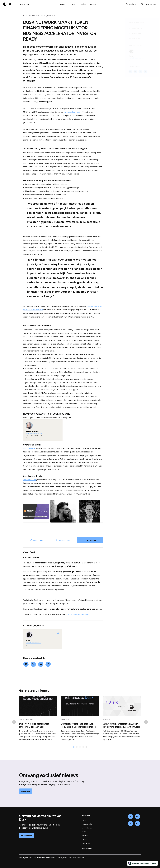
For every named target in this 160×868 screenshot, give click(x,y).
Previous (14, 723)
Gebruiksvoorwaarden (76, 858)
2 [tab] (77, 748)
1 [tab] (74, 748)
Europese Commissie (73, 112)
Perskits (83, 4)
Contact (93, 4)
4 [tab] (83, 748)
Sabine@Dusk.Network (34, 433)
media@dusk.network (33, 643)
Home (84, 820)
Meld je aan (86, 843)
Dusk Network (29, 449)
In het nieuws (87, 828)
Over (73, 4)
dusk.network (150, 4)
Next (146, 723)
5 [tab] (86, 748)
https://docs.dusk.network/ (77, 614)
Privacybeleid (62, 858)
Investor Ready (29, 480)
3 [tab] (80, 748)
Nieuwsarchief (87, 824)
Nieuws (63, 4)
